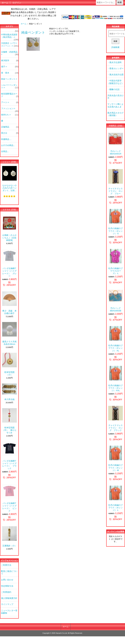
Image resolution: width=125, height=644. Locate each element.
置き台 (10, 133)
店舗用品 (10, 127)
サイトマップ (7, 604)
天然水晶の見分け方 (115, 97)
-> (9, 79)
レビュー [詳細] (9, 162)
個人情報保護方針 (9, 598)
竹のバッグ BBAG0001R (116, 143)
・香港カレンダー (115, 68)
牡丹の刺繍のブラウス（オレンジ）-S (116, 222)
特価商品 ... (6, 139)
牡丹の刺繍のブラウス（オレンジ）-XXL (116, 379)
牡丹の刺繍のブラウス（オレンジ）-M (116, 459)
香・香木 (10, 73)
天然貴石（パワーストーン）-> (10, 45)
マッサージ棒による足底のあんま (115, 105)
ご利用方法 (6, 565)
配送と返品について (9, 572)
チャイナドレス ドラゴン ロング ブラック (116, 419)
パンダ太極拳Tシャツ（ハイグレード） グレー (9, 263)
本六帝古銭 (9, 392)
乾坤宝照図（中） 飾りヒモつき (9, 421)
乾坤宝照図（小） (9, 364)
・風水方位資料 (114, 62)
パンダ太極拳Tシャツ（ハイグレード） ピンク (9, 498)
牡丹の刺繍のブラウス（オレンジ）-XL (116, 339)
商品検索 (116, 26)
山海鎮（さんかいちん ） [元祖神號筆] (9, 229)
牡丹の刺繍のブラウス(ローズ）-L (116, 262)
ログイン (17, 3)
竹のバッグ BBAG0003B (116, 300)
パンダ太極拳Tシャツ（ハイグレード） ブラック (9, 455)
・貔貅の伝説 (113, 89)
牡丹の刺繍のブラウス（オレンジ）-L (116, 499)
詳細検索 (115, 47)
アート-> (10, 102)
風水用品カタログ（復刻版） (115, 114)
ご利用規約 (6, 592)
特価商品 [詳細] (116, 126)
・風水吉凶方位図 (115, 75)
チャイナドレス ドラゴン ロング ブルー (116, 182)
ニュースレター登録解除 (9, 612)
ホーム (5, 3)
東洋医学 (10, 61)
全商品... (5, 151)
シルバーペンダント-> (10, 86)
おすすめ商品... (8, 145)
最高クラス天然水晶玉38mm (9, 334)
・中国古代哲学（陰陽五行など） (115, 82)
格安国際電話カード (10, 95)
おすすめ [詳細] (9, 209)
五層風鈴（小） (9, 537)
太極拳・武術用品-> (10, 53)
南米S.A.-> (10, 115)
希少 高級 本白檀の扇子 (9, 303)
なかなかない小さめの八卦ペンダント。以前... (9, 179)
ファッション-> (10, 109)
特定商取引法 (7, 586)
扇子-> (10, 67)
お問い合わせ (7, 580)
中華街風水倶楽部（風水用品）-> (10, 37)
